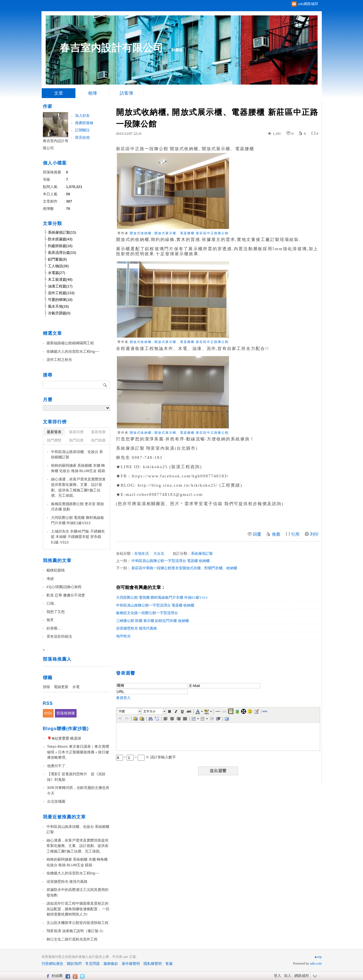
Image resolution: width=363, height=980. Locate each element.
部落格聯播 (66, 713)
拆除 (47, 687)
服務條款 (111, 964)
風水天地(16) (58, 306)
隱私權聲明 (153, 964)
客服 (169, 964)
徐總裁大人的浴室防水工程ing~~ (73, 351)
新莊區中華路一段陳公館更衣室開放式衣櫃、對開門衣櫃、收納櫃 (184, 568)
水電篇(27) (57, 273)
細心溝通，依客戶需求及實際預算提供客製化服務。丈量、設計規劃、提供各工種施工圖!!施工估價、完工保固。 (78, 487)
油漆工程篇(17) (60, 286)
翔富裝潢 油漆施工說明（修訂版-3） (76, 931)
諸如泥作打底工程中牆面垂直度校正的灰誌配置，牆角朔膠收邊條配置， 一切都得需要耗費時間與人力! (78, 909)
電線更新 (61, 687)
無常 (50, 620)
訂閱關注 (82, 130)
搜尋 (105, 385)
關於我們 (74, 964)
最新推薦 (98, 432)
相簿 (93, 93)
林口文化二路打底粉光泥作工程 (72, 939)
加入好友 (82, 116)
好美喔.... (54, 628)
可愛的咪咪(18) (60, 300)
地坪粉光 (123, 636)
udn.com (316, 963)
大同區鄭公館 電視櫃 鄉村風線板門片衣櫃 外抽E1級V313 (162, 597)
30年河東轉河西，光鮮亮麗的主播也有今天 (78, 790)
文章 (59, 93)
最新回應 (76, 432)
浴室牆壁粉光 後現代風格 (137, 628)
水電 (76, 687)
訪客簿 (126, 93)
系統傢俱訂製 (202, 553)
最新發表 (54, 432)
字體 (122, 711)
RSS (48, 713)
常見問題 (93, 964)
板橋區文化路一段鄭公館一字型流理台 (147, 613)
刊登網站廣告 (52, 964)
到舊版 (177, 50)
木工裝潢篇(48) (60, 279)
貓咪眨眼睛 (56, 570)
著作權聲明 (131, 964)
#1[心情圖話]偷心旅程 (64, 587)
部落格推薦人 (57, 659)
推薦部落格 (84, 123)
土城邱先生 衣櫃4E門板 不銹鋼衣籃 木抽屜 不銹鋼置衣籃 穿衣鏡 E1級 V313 (78, 537)
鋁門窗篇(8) (57, 259)
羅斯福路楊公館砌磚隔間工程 (70, 343)
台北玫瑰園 (56, 801)
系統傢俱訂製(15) (62, 232)
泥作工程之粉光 (59, 360)
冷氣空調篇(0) (59, 313)
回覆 (257, 534)
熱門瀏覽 (54, 440)
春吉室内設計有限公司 (112, 48)
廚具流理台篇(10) (62, 253)
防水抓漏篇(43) (60, 239)
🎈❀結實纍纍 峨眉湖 (64, 738)
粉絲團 (57, 976)
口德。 (52, 603)
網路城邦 (302, 976)
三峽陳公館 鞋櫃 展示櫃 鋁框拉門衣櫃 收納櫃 (152, 621)
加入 (288, 976)
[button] (130, 711)
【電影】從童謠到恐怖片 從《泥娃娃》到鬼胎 (76, 777)
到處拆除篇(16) (60, 246)
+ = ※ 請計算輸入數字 (146, 757)
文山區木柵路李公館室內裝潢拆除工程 (78, 923)
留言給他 (82, 137)
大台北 (159, 553)
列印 (314, 534)
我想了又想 (56, 612)
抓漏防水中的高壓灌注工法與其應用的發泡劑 (78, 892)
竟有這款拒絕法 (59, 636)
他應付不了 (56, 766)
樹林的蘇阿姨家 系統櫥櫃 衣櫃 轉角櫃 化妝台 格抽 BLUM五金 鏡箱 (78, 468)
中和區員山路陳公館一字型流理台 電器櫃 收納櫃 (171, 561)
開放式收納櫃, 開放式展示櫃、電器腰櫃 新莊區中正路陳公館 (179, 233)
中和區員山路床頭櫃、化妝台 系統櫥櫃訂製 (77, 455)
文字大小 (149, 711)
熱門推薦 (98, 440)
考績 (50, 579)
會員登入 (123, 698)
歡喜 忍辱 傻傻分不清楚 (66, 595)
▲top (318, 957)
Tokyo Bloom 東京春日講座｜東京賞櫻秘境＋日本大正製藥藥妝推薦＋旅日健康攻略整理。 (78, 752)
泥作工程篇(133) (61, 293)
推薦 (276, 534)
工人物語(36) (58, 266)
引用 (295, 534)
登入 (278, 976)
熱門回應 (76, 440)
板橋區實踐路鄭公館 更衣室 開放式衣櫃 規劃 (78, 507)
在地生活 (142, 553)
